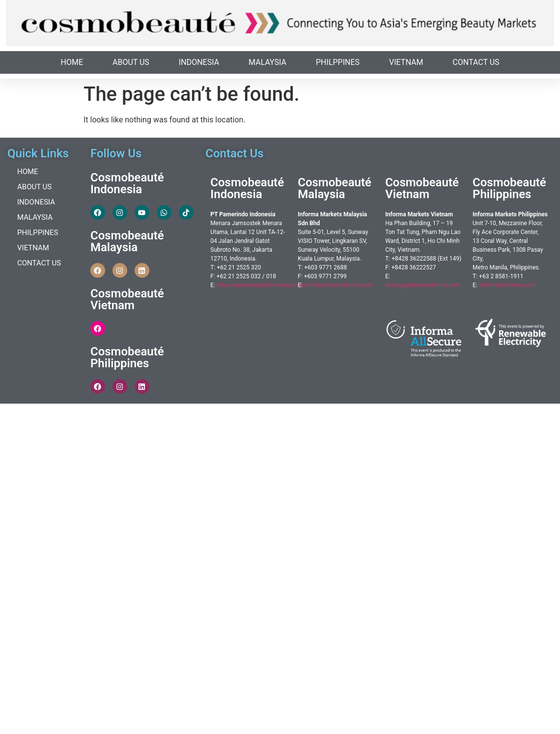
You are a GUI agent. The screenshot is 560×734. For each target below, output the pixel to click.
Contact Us (476, 62)
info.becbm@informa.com (338, 285)
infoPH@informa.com (507, 285)
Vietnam (406, 62)
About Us (131, 62)
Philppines (338, 62)
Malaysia (267, 62)
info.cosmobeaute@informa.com (260, 285)
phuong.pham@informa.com (423, 285)
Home (72, 62)
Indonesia (199, 62)
